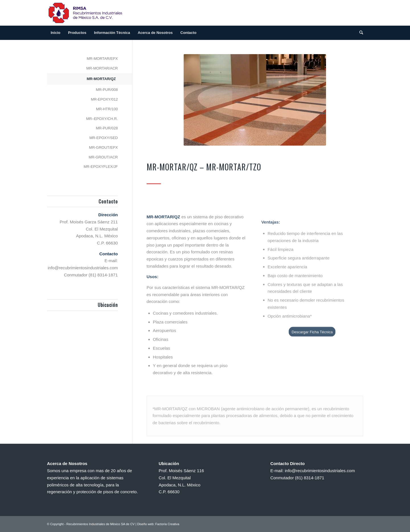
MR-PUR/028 (107, 128)
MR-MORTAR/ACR (102, 68)
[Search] (359, 33)
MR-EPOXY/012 (104, 99)
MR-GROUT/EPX (103, 147)
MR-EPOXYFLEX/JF (101, 167)
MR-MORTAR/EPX (102, 59)
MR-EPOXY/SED (104, 138)
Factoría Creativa (167, 524)
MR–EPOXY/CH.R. (102, 119)
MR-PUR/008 (107, 90)
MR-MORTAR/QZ (101, 79)
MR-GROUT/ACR (103, 157)
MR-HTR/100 (107, 109)
